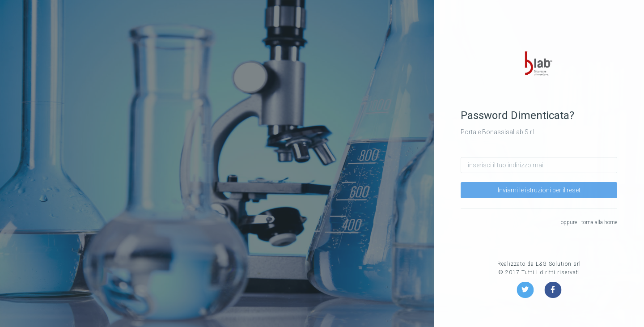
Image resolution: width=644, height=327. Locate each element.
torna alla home (599, 222)
